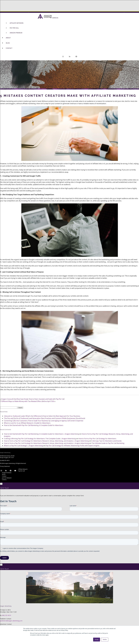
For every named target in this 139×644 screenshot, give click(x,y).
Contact (4, 476)
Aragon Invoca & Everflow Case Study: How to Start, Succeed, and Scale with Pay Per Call (33, 399)
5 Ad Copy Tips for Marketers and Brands (107, 441)
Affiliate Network (23, 469)
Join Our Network (103, 13)
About (4, 474)
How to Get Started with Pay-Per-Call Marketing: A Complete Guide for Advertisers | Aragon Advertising (41, 434)
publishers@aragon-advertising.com (11, 621)
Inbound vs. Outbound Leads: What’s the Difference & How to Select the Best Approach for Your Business (42, 416)
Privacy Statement (5, 466)
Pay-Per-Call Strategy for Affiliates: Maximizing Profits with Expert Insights (72, 446)
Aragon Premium (7, 473)
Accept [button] (97, 640)
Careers (4, 480)
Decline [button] (105, 640)
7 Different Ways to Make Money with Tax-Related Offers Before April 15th (27, 401)
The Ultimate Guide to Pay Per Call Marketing (108, 443)
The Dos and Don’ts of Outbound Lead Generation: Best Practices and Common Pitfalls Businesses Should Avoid (44, 418)
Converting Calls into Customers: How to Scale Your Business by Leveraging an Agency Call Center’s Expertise (44, 421)
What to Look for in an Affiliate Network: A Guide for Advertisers (27, 423)
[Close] (1, 484)
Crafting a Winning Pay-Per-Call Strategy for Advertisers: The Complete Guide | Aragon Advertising (40, 439)
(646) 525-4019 (5, 460)
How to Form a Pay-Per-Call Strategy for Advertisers (97, 439)
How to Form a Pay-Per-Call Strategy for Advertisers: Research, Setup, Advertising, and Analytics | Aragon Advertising (46, 441)
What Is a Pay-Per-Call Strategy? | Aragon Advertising (23, 446)
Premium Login (33, 13)
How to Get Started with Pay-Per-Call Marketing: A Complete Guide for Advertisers (34, 425)
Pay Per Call (22, 471)
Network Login (117, 13)
